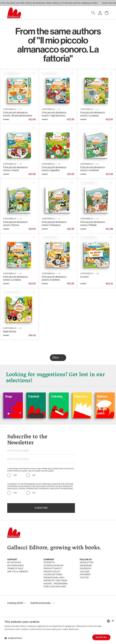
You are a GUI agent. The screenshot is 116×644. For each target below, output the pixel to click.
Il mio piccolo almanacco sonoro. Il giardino (54, 169)
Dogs (15, 396)
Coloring (64, 396)
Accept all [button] (101, 637)
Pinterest (85, 575)
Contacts (49, 563)
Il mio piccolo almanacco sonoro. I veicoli (15, 169)
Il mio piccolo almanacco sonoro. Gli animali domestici (18, 114)
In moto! (85, 277)
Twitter (84, 578)
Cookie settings (53, 575)
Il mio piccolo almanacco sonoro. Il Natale (93, 224)
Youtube (85, 572)
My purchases (15, 566)
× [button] (113, 621)
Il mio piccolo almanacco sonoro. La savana (93, 114)
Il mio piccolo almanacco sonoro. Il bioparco (54, 224)
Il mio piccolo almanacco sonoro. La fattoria (93, 169)
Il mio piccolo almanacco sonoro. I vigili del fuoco (54, 114)
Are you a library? (18, 572)
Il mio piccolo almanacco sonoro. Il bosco (15, 224)
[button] (13, 638)
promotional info (54, 578)
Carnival (40, 396)
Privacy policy (52, 572)
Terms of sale (15, 569)
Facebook (85, 569)
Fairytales (87, 396)
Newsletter (87, 563)
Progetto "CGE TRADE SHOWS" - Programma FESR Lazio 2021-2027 (56, 584)
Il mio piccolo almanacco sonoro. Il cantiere (54, 278)
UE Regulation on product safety (53, 567)
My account (14, 563)
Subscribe (41, 508)
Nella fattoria (10, 331)
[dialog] (58, 631)
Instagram (86, 566)
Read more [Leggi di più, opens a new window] (74, 629)
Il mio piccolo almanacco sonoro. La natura (15, 278)
